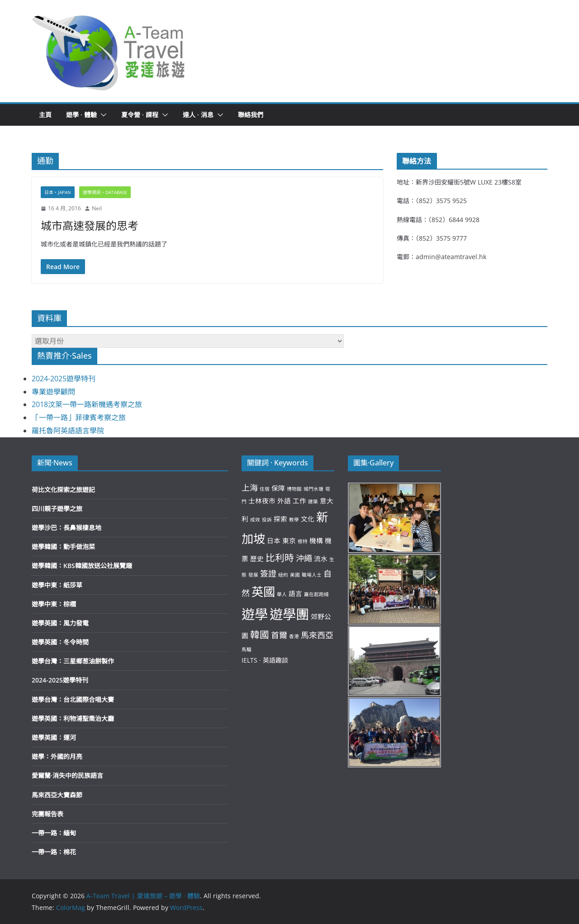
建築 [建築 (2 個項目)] (313, 502)
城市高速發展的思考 (90, 225)
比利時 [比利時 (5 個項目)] (280, 558)
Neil (97, 208)
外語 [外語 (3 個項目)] (284, 501)
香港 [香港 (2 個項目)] (294, 636)
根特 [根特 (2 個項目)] (303, 541)
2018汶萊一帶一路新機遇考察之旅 (87, 404)
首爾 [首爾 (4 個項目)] (279, 635)
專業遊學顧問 (53, 392)
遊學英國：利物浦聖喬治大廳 (73, 718)
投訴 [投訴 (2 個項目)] (267, 520)
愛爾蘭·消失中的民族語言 (67, 775)
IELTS (249, 660)
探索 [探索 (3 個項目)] (280, 519)
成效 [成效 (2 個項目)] (255, 520)
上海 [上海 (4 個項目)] (250, 488)
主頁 (45, 115)
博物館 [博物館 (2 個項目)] (294, 489)
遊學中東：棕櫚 (54, 604)
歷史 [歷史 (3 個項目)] (257, 559)
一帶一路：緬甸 (54, 833)
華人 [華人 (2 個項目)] (282, 594)
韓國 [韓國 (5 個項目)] (260, 635)
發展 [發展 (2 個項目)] (253, 575)
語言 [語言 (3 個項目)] (295, 593)
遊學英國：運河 (54, 737)
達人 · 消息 (198, 115)
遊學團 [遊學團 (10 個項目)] (289, 614)
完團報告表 (47, 814)
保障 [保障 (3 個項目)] (278, 488)
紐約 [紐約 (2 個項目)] (283, 575)
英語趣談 (275, 660)
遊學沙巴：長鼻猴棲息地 (66, 528)
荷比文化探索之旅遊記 (63, 490)
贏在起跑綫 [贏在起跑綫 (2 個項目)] (316, 594)
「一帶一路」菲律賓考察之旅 (79, 417)
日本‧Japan (58, 192)
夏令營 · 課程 (140, 115)
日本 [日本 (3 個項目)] (274, 540)
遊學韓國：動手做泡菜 (63, 547)
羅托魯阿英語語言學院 (68, 431)
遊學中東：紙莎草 (57, 585)
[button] (109, 51)
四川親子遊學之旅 (57, 509)
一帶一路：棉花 (54, 852)
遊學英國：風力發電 (60, 623)
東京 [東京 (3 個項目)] (289, 540)
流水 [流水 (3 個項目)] (321, 559)
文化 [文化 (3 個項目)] (308, 519)
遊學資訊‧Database (105, 192)
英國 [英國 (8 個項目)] (263, 592)
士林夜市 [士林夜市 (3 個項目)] (262, 501)
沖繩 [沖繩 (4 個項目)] (304, 558)
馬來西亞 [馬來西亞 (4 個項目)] (317, 635)
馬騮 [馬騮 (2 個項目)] (247, 649)
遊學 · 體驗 (81, 115)
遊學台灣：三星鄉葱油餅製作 (73, 661)
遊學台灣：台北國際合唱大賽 (73, 699)
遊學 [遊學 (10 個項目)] (255, 614)
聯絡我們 (251, 115)
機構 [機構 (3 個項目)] (316, 540)
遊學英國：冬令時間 (60, 642)
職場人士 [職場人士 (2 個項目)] (312, 575)
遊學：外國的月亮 (57, 756)
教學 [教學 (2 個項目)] (294, 520)
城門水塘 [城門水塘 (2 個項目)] (313, 489)
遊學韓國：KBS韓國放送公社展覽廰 (82, 566)
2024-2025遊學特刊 (64, 379)
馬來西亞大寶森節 (57, 795)
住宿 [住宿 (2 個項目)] (265, 489)
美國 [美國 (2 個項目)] (295, 575)
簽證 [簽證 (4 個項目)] (268, 573)
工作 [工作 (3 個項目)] (299, 501)
